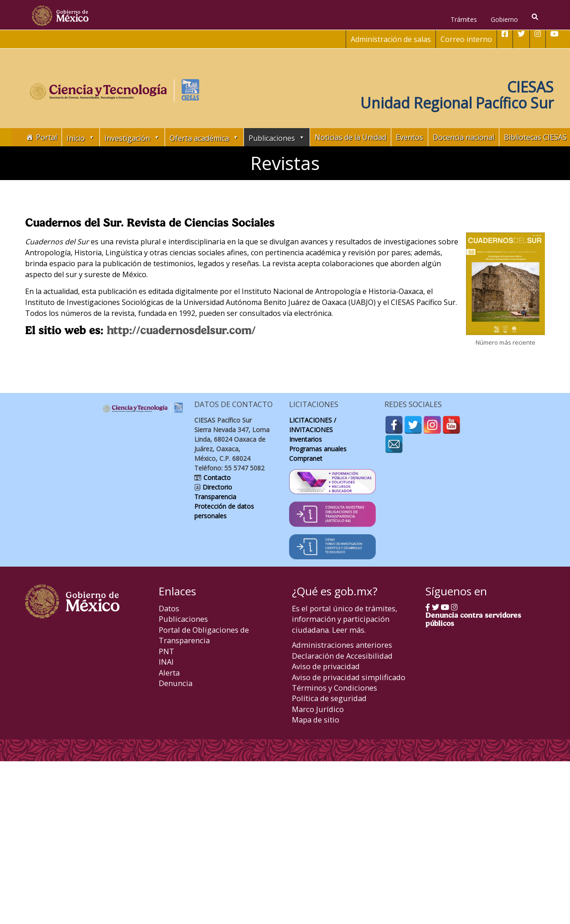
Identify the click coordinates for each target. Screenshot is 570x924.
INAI (166, 662)
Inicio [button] (81, 137)
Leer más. (349, 630)
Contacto (216, 477)
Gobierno (504, 19)
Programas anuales (318, 449)
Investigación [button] (132, 137)
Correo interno (466, 39)
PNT (166, 651)
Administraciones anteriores (342, 645)
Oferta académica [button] (204, 137)
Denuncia (176, 683)
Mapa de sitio (316, 720)
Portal (47, 137)
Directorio (216, 487)
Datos (169, 608)
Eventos (409, 137)
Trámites (464, 19)
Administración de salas (391, 39)
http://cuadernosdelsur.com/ (181, 330)
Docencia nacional (464, 137)
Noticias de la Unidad (350, 137)
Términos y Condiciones (334, 688)
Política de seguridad (329, 698)
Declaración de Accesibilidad (342, 656)
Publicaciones (183, 619)
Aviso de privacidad (326, 666)
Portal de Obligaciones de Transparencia (204, 635)
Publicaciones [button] (277, 137)
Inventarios (306, 439)
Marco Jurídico (318, 709)
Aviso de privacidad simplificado (349, 677)
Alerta (169, 673)
